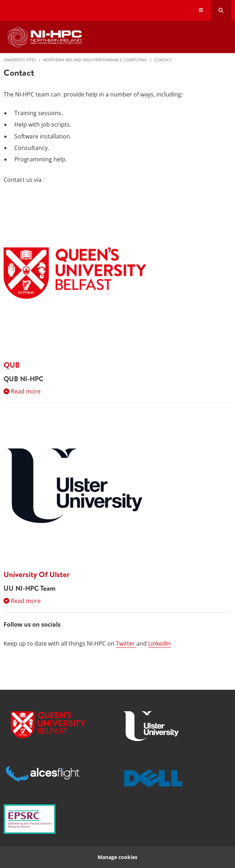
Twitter (126, 643)
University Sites (20, 60)
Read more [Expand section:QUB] (22, 391)
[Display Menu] (201, 11)
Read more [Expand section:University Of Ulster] (22, 601)
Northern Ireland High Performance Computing (95, 60)
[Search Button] (221, 10)
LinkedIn (159, 643)
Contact (163, 60)
